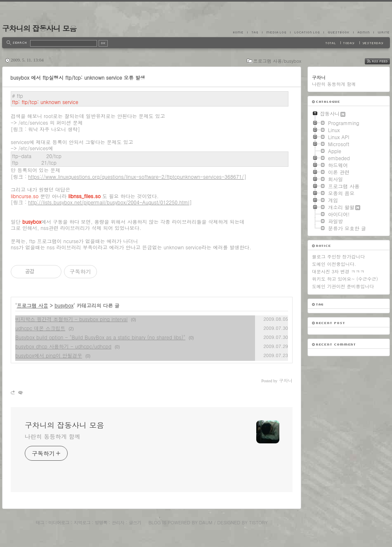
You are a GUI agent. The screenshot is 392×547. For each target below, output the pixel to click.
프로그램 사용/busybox (277, 61)
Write (382, 32)
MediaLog (276, 32)
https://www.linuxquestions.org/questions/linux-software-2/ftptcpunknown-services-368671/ (136, 176)
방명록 (101, 522)
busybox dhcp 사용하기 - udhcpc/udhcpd (63, 346)
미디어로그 (59, 522)
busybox (64, 305)
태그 (40, 522)
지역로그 (82, 522)
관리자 (118, 522)
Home (240, 32)
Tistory (259, 522)
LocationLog (307, 32)
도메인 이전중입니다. (334, 264)
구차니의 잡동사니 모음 (39, 28)
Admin (363, 32)
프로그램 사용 (33, 305)
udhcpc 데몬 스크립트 (40, 328)
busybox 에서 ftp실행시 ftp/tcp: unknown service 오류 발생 (78, 77)
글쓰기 (135, 522)
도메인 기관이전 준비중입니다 (343, 286)
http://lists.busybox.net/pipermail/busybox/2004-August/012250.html (109, 202)
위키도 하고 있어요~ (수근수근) (345, 279)
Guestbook (338, 32)
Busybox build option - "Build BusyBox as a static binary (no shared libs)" (100, 337)
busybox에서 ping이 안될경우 (49, 355)
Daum (206, 522)
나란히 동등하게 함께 (52, 436)
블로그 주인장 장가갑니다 (338, 257)
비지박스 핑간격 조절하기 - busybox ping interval (71, 319)
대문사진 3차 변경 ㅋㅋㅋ (338, 271)
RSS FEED (384, 61)
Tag (255, 32)
